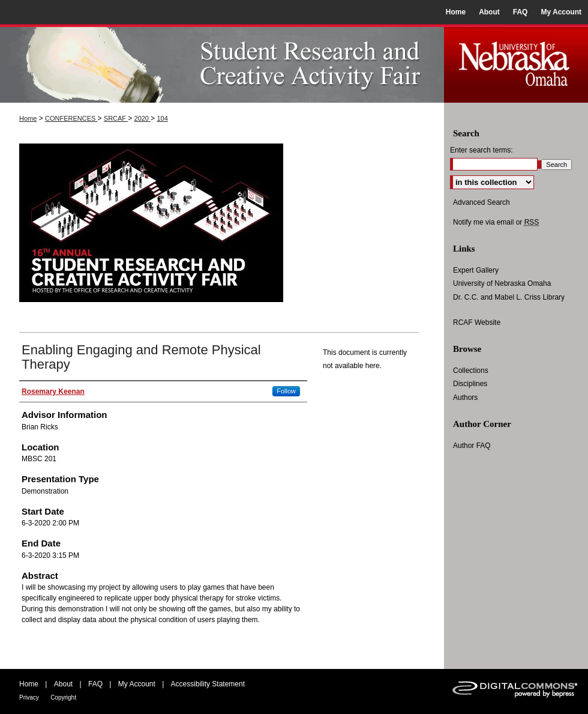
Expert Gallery (476, 270)
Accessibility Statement (208, 684)
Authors (465, 398)
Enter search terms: (481, 150)
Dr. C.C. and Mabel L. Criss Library (509, 297)
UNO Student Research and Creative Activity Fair (222, 63)
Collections (471, 371)
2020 (143, 118)
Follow (286, 391)
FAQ (95, 684)
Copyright (63, 697)
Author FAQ (472, 446)
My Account (137, 684)
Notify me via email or (496, 222)
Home (28, 118)
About (63, 684)
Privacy (29, 697)
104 (162, 118)
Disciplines (470, 384)
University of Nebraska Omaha (502, 283)
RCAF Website (477, 322)
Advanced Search (481, 202)
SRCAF (116, 118)
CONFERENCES (71, 118)
